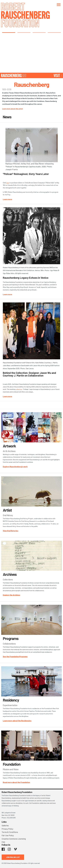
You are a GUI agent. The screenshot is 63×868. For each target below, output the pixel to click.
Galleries (5, 825)
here (8, 183)
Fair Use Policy (8, 835)
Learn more (8, 199)
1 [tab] (9, 33)
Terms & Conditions (10, 832)
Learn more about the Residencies (17, 721)
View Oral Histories (11, 531)
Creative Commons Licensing (14, 839)
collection (19, 389)
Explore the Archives (11, 595)
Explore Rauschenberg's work (15, 467)
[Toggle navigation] (59, 5)
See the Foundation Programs (15, 657)
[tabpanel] (31, 54)
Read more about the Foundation (16, 782)
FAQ (3, 842)
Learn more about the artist (13, 109)
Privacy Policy (7, 829)
